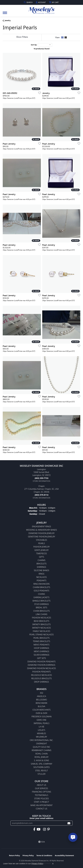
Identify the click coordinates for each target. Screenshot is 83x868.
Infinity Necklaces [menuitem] (41, 628)
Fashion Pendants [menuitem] (41, 672)
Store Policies (41, 799)
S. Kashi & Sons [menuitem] (41, 760)
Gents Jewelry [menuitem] (41, 550)
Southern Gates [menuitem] (42, 767)
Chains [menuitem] (41, 594)
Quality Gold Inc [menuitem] (42, 747)
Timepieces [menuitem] (41, 553)
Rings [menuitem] (42, 574)
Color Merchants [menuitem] (41, 710)
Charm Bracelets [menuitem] (41, 587)
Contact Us (42, 809)
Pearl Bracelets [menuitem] (41, 638)
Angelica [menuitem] (41, 696)
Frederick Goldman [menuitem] (41, 717)
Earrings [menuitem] (41, 567)
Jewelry (8, 20)
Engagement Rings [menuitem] (42, 526)
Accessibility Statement (64, 856)
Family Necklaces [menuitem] (42, 631)
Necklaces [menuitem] (41, 577)
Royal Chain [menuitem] (41, 754)
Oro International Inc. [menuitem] (41, 740)
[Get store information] (41, 481)
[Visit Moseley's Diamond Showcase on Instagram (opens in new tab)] (44, 829)
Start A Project (41, 802)
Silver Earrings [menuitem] (41, 655)
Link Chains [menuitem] (42, 614)
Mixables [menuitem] (42, 733)
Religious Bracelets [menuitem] (41, 678)
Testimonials (41, 795)
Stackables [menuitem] (41, 540)
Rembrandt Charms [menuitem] (41, 750)
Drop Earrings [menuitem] (41, 682)
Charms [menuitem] (41, 560)
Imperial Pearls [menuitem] (42, 723)
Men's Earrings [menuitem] (41, 651)
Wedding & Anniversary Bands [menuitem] (41, 530)
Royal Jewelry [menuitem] (41, 757)
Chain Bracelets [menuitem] (41, 611)
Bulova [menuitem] (41, 706)
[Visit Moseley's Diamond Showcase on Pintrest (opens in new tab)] (48, 829)
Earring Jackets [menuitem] (41, 597)
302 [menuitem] (41, 693)
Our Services (42, 788)
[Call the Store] (41, 478)
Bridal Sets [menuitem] (41, 608)
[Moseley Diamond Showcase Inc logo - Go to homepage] (42, 9)
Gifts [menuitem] (42, 557)
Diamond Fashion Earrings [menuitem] (41, 665)
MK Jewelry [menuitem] (41, 737)
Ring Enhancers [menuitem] (41, 584)
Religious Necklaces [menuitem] (41, 675)
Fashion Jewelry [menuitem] (42, 547)
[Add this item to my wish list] (39, 93)
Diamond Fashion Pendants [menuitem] (41, 662)
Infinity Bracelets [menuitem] (41, 624)
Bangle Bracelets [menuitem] (42, 601)
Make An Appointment (41, 805)
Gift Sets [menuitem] (41, 658)
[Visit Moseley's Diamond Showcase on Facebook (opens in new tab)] (34, 829)
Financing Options (41, 792)
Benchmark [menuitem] (41, 703)
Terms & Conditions (44, 856)
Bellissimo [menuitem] (41, 700)
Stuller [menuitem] (41, 774)
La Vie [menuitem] (41, 727)
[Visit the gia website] (42, 842)
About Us (41, 785)
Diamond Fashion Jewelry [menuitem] (41, 533)
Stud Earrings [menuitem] (41, 604)
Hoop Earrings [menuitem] (42, 648)
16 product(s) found (41, 49)
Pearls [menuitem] (41, 543)
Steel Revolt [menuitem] (41, 771)
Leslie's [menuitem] (42, 730)
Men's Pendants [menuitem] (41, 645)
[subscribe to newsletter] (69, 823)
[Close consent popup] (53, 864)
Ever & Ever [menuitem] (42, 713)
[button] (28, 2)
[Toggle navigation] (5, 14)
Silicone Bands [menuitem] (41, 570)
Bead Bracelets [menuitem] (42, 621)
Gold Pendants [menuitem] (41, 591)
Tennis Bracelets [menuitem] (41, 641)
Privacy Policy (28, 856)
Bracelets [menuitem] (42, 564)
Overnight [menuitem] (41, 744)
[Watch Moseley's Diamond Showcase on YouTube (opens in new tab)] (39, 829)
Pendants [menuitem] (42, 580)
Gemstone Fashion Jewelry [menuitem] (41, 537)
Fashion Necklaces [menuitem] (41, 618)
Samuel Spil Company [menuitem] (42, 764)
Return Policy (15, 856)
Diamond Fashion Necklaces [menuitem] (42, 668)
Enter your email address (41, 818)
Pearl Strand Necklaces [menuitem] (41, 635)
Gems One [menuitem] (41, 720)
